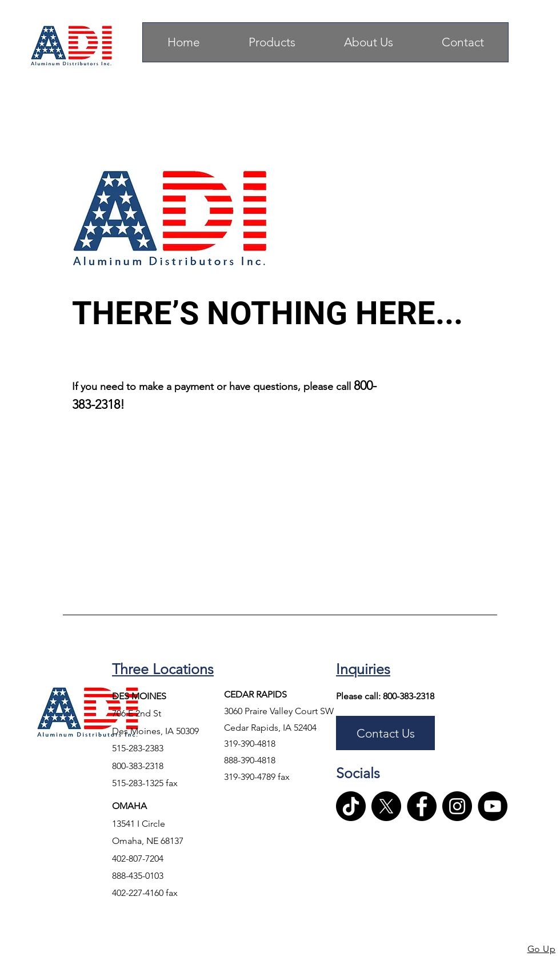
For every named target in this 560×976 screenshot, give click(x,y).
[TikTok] (351, 806)
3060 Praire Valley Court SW (279, 711)
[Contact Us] (385, 733)
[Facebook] (422, 806)
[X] (386, 806)
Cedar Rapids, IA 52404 (271, 728)
